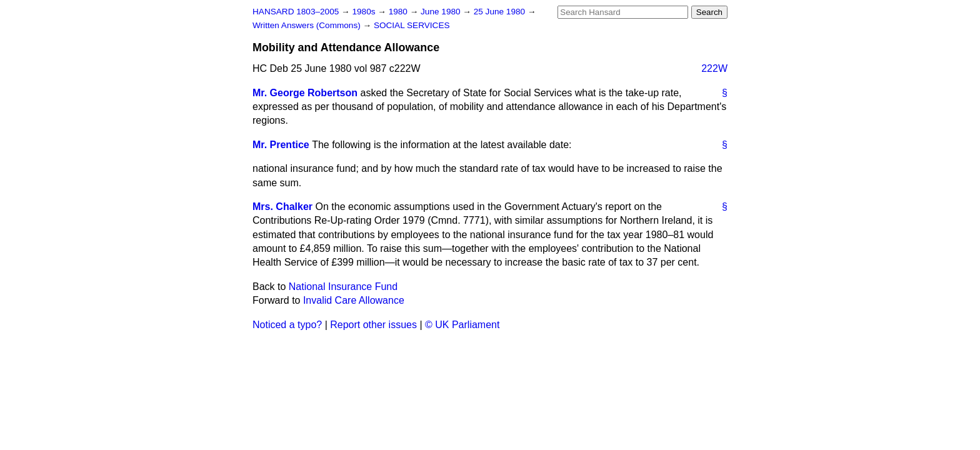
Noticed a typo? (287, 325)
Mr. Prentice (281, 145)
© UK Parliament (462, 325)
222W (714, 68)
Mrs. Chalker (282, 207)
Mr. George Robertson (305, 93)
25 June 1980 (501, 12)
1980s (365, 12)
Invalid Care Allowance (354, 300)
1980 (399, 12)
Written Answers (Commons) (308, 25)
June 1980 (442, 12)
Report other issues (373, 325)
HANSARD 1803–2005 (296, 12)
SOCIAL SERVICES (412, 25)
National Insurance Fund (343, 287)
